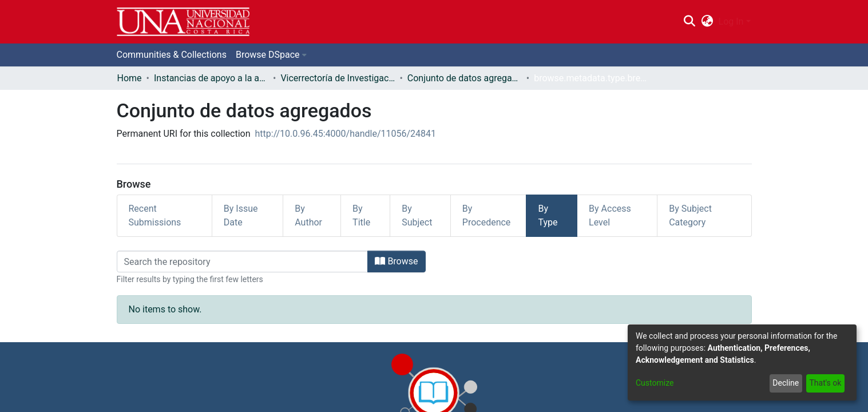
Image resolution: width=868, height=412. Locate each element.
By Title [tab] (361, 215)
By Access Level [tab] (610, 215)
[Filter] (243, 262)
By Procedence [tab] (487, 215)
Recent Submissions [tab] (155, 215)
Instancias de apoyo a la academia (211, 78)
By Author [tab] (308, 215)
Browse (396, 261)
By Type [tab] (548, 215)
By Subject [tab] (417, 215)
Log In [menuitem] (731, 21)
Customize (655, 383)
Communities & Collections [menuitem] (172, 55)
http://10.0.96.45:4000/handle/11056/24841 (346, 134)
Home (130, 78)
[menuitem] (707, 22)
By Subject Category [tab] (690, 215)
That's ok (825, 383)
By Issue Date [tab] (241, 215)
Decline (786, 383)
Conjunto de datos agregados (465, 78)
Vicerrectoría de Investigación (338, 78)
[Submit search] (690, 22)
